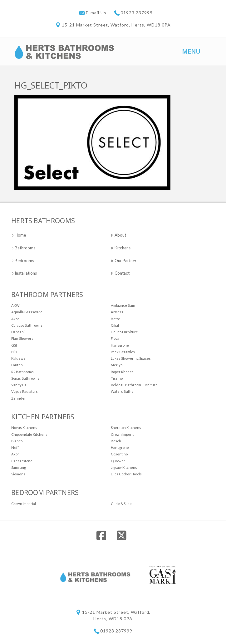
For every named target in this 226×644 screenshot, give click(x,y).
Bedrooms (23, 261)
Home (19, 235)
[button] (191, 51)
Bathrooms (23, 248)
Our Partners (124, 261)
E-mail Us (97, 13)
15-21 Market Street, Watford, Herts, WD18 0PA (116, 25)
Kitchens (120, 248)
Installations (24, 273)
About (118, 235)
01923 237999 (137, 13)
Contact (120, 273)
